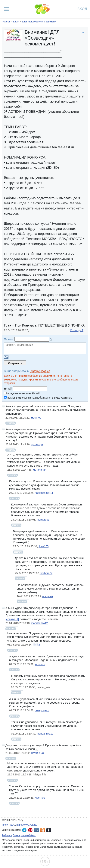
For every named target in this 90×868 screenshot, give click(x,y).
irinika (36, 645)
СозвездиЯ (77, 330)
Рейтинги (7, 835)
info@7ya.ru (8, 825)
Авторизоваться (40, 371)
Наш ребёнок (28, 835)
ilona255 (43, 546)
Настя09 (36, 418)
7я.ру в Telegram (24, 830)
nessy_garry (42, 710)
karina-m (40, 664)
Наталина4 (40, 470)
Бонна (16, 835)
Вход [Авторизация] (82, 9)
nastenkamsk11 (44, 493)
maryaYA (48, 596)
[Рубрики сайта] (6, 9)
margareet (43, 520)
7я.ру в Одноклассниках (43, 830)
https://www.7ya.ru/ (27, 825)
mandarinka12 (39, 623)
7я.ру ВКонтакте (36, 830)
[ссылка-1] (12, 619)
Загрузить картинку (6, 357)
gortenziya (37, 444)
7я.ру (49, 830)
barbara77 (46, 573)
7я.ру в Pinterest (30, 830)
